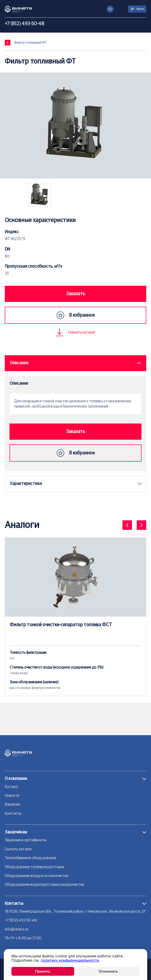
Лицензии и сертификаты (25, 840)
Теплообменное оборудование (31, 858)
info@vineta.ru (17, 929)
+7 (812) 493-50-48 (24, 24)
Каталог (12, 787)
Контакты (13, 813)
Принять (43, 971)
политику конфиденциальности (70, 960)
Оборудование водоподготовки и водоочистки (44, 885)
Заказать (75, 294)
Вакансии (12, 804)
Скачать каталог (18, 849)
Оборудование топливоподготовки (34, 867)
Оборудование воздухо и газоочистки (37, 876)
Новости (12, 796)
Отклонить (108, 971)
